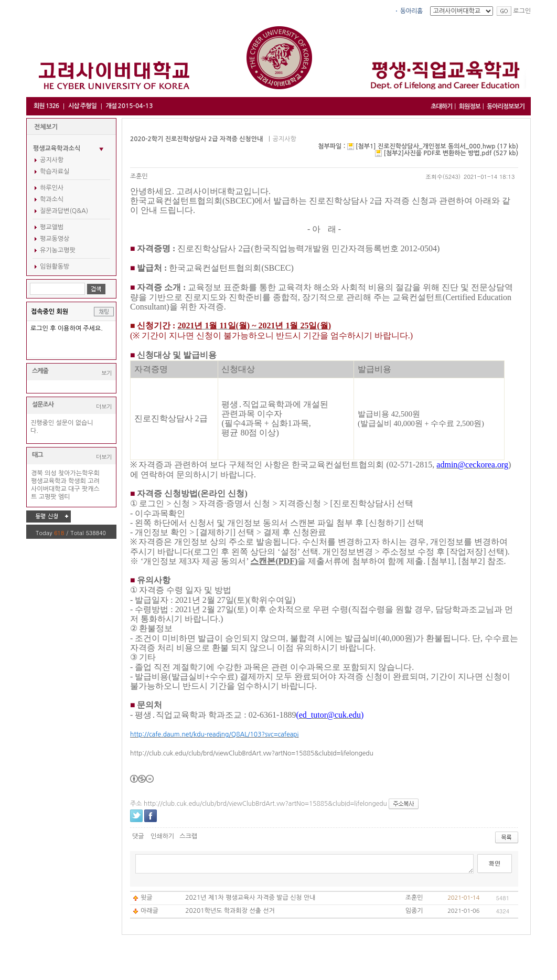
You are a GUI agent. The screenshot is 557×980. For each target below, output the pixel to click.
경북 (37, 473)
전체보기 (46, 127)
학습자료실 (55, 172)
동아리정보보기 (506, 106)
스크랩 (188, 836)
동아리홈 (411, 11)
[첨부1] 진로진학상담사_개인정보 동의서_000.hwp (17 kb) (437, 146)
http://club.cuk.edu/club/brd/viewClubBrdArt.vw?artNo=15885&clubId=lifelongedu (252, 753)
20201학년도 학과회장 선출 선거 (230, 911)
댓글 (138, 836)
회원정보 (470, 106)
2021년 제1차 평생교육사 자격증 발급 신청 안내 (250, 898)
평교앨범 (52, 227)
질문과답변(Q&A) (64, 211)
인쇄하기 (162, 836)
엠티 (64, 497)
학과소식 (52, 199)
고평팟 (48, 497)
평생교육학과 (49, 481)
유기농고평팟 (58, 250)
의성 (51, 473)
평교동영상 (55, 239)
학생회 (77, 481)
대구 (74, 489)
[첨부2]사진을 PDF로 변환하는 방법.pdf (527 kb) (451, 153)
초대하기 (441, 106)
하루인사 (52, 188)
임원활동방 (55, 267)
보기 (106, 373)
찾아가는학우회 (79, 473)
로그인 (522, 11)
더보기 (104, 406)
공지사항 (52, 160)
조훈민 (139, 176)
